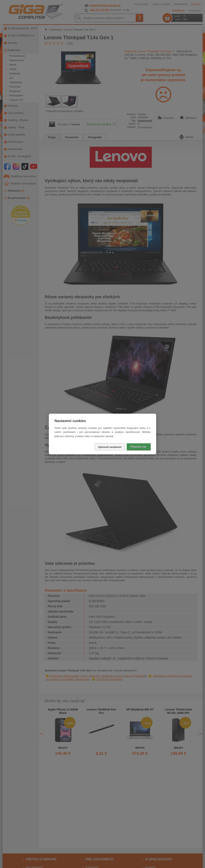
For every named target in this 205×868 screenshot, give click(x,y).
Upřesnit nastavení (110, 447)
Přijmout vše (139, 447)
